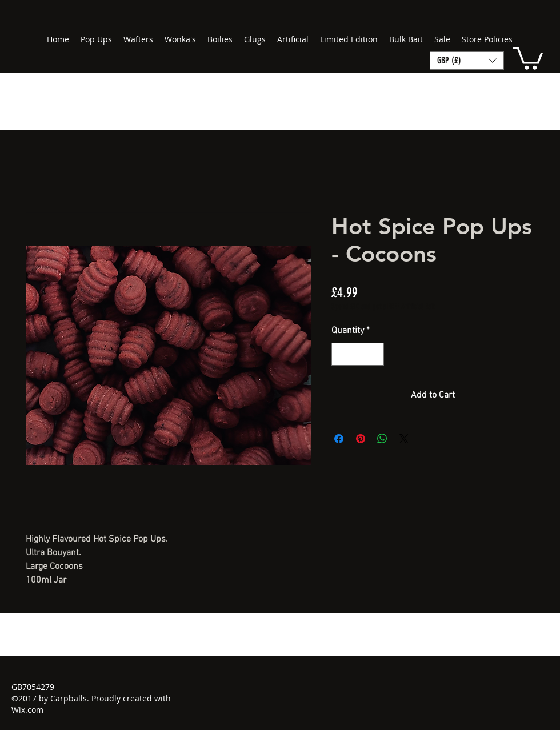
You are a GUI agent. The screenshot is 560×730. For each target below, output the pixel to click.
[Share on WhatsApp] (382, 439)
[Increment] (374, 354)
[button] (528, 57)
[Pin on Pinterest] (361, 439)
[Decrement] (341, 354)
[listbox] (467, 61)
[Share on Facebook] (339, 439)
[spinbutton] (358, 354)
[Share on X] (404, 439)
